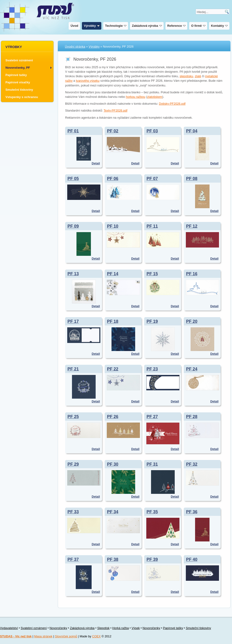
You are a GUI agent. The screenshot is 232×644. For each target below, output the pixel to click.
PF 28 (192, 417)
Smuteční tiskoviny (19, 90)
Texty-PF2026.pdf (116, 110)
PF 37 (73, 559)
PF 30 (113, 464)
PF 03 (152, 131)
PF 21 (73, 369)
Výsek (136, 628)
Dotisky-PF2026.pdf (172, 104)
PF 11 (152, 226)
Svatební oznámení (19, 60)
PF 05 (73, 179)
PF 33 (73, 512)
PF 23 (152, 369)
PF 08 (192, 179)
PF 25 (73, 417)
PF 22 (113, 369)
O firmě (198, 26)
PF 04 (192, 131)
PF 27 (152, 417)
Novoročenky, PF (18, 68)
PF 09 (73, 226)
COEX (96, 636)
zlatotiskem (155, 97)
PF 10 (113, 226)
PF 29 (73, 464)
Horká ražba (120, 628)
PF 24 (192, 369)
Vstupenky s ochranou (22, 97)
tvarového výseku (88, 81)
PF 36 (192, 512)
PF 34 (113, 512)
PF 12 (192, 226)
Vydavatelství (9, 628)
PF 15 (152, 274)
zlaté (198, 76)
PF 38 (113, 559)
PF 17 (73, 321)
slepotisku (186, 76)
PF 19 (152, 321)
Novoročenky (58, 628)
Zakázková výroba (146, 26)
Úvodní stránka (75, 47)
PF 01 (73, 131)
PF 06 (113, 179)
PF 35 (152, 512)
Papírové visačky (18, 82)
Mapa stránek (43, 636)
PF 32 (192, 464)
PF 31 (152, 464)
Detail (96, 163)
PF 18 (113, 321)
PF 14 (113, 274)
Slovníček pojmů (66, 636)
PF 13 (73, 274)
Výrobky (91, 26)
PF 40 (192, 559)
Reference (176, 26)
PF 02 (113, 131)
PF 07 (152, 179)
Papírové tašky (16, 75)
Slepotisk (103, 628)
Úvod (74, 26)
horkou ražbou (136, 97)
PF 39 (152, 559)
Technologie (115, 26)
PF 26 (113, 417)
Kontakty (219, 26)
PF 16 (192, 274)
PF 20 (192, 321)
